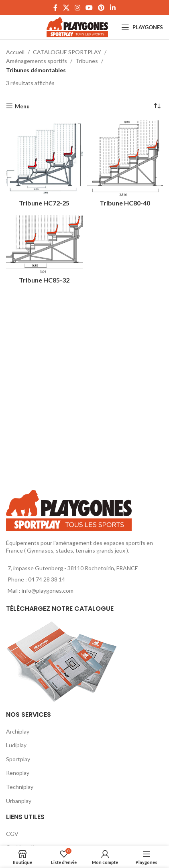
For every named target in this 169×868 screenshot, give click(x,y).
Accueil (15, 52)
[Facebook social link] (56, 8)
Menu (22, 106)
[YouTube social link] (89, 8)
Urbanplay (19, 801)
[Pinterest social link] (101, 8)
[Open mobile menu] (142, 27)
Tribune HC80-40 (125, 203)
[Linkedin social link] (113, 8)
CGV (12, 834)
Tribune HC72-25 (44, 203)
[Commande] (157, 106)
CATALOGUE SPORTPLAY (67, 52)
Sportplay (18, 759)
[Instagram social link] (77, 8)
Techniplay (20, 787)
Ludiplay (16, 745)
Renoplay (18, 773)
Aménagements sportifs (37, 61)
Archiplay (18, 731)
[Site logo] (77, 27)
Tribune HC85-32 (44, 280)
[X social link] (66, 8)
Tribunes (87, 61)
